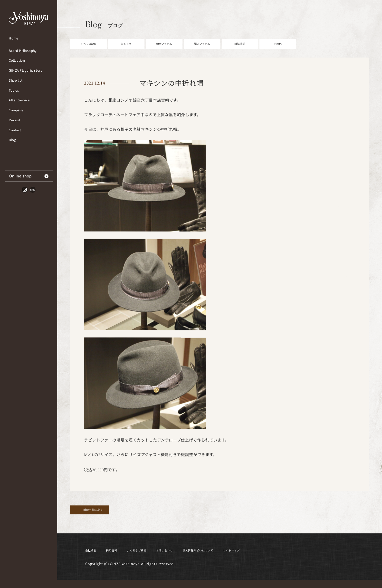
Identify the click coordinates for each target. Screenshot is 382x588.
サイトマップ (276, 558)
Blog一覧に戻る (104, 520)
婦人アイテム (202, 52)
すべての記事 (88, 52)
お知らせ (126, 52)
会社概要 (93, 558)
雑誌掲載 (240, 52)
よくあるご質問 (151, 558)
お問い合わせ (187, 558)
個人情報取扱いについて (232, 558)
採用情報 (119, 558)
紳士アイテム (164, 52)
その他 (278, 52)
